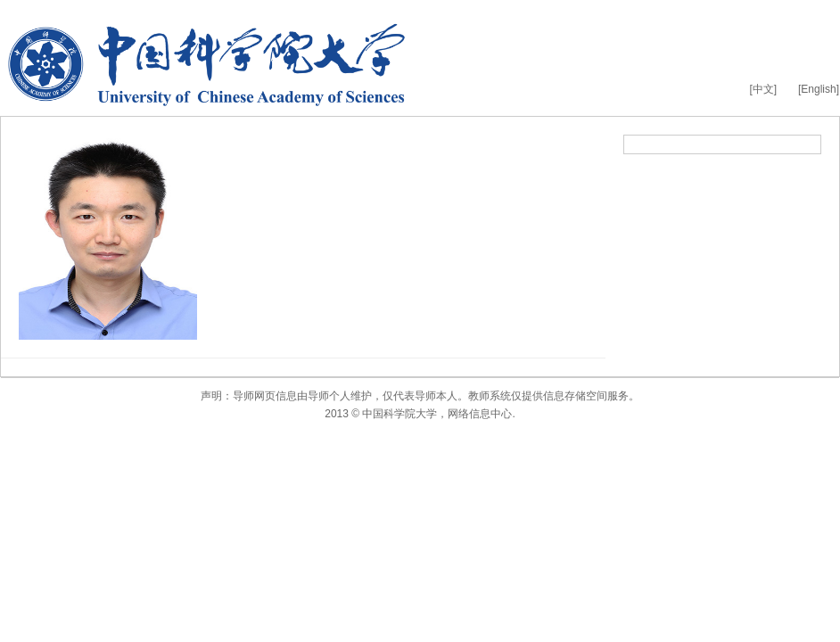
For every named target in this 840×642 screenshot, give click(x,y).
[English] (819, 89)
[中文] (763, 89)
